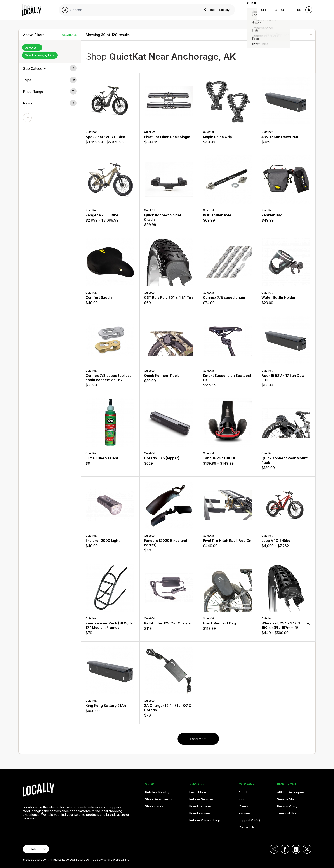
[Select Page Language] (36, 849)
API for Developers (291, 792)
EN (299, 10)
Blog (242, 799)
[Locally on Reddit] (274, 849)
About (281, 10)
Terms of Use (287, 813)
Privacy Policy (287, 806)
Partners (245, 813)
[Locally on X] (307, 849)
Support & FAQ (249, 820)
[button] (50, 68)
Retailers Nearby (157, 792)
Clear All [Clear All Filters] (69, 35)
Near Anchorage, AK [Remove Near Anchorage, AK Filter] (40, 55)
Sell (265, 10)
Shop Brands (154, 806)
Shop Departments (159, 799)
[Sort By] (289, 35)
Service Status (288, 799)
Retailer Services (202, 799)
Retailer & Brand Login (205, 820)
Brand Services (200, 806)
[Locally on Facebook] (285, 849)
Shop (250, 10)
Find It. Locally (211, 10)
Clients (244, 806)
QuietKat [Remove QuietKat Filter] (32, 48)
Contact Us (247, 827)
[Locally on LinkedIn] (296, 849)
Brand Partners (200, 813)
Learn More (198, 792)
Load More (198, 739)
